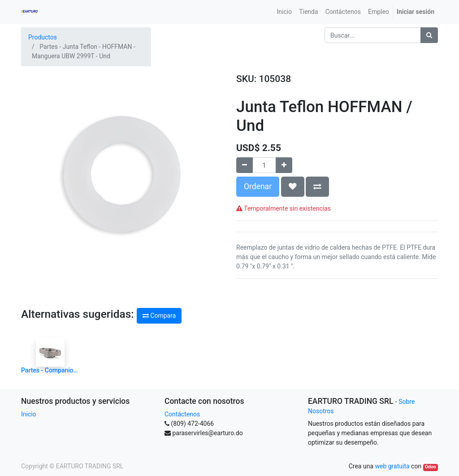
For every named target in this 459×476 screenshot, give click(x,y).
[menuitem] (285, 12)
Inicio (29, 414)
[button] (293, 186)
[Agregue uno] (284, 165)
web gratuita (392, 466)
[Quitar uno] (245, 165)
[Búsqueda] (429, 35)
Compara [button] (159, 316)
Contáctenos (182, 414)
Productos (43, 37)
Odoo (431, 467)
